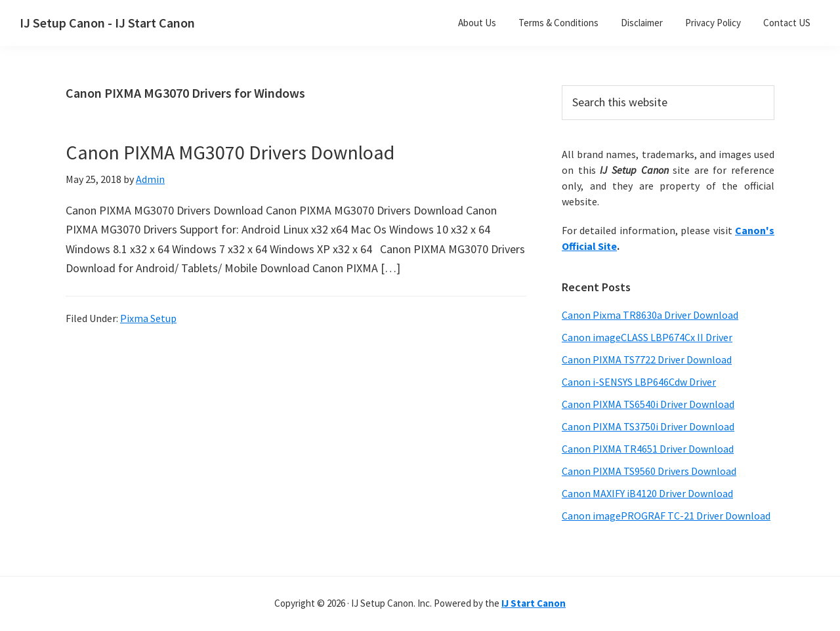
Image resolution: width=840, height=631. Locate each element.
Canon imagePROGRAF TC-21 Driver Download (666, 516)
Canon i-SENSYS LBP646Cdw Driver (639, 382)
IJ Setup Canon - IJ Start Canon (107, 23)
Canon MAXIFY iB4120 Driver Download (647, 493)
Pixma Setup (148, 318)
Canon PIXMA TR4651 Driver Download (648, 449)
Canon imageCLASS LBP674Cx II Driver (647, 337)
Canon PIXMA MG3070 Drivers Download (230, 152)
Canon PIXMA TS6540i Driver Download (648, 404)
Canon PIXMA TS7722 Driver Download (647, 359)
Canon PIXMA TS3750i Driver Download (648, 426)
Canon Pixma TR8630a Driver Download (650, 315)
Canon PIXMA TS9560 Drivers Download (649, 471)
